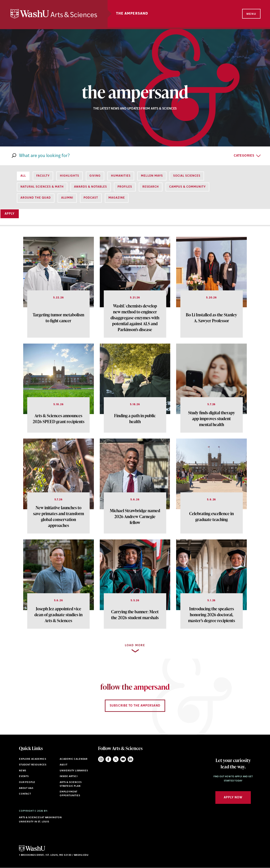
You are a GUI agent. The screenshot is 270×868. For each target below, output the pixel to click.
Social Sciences (187, 176)
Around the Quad (36, 198)
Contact (25, 794)
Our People (27, 782)
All (23, 176)
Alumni (67, 198)
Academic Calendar (74, 759)
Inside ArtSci (69, 777)
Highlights (70, 176)
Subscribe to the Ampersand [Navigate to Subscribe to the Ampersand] (135, 706)
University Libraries (74, 771)
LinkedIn (130, 759)
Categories (244, 156)
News (23, 771)
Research (151, 187)
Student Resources (33, 765)
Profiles (125, 187)
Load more (135, 645)
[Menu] (251, 14)
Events (24, 777)
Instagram (101, 759)
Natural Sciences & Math (42, 187)
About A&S (26, 788)
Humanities (121, 176)
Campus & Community (187, 187)
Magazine (117, 198)
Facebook (108, 759)
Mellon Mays (152, 176)
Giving (95, 176)
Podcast (91, 198)
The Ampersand (132, 14)
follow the (135, 687)
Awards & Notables (90, 187)
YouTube (123, 759)
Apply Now (233, 798)
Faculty (43, 176)
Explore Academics (33, 759)
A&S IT (64, 765)
